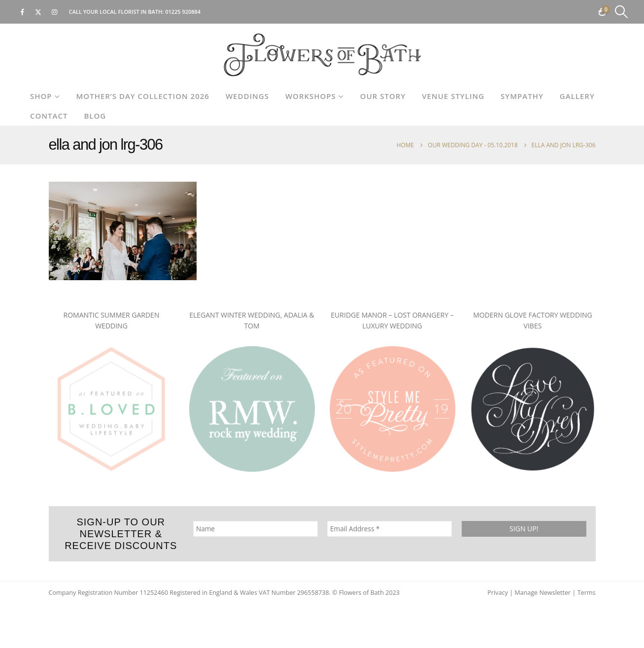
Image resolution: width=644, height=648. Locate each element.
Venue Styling (453, 96)
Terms (587, 593)
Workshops (311, 96)
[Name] (255, 529)
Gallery (577, 96)
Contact (49, 116)
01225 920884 (183, 12)
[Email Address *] (390, 529)
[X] (38, 12)
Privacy (498, 593)
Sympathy (522, 96)
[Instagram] (55, 12)
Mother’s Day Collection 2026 (143, 96)
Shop (41, 96)
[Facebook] (22, 12)
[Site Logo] (322, 55)
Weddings (247, 96)
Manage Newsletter (542, 593)
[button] (622, 12)
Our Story (383, 96)
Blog (95, 116)
